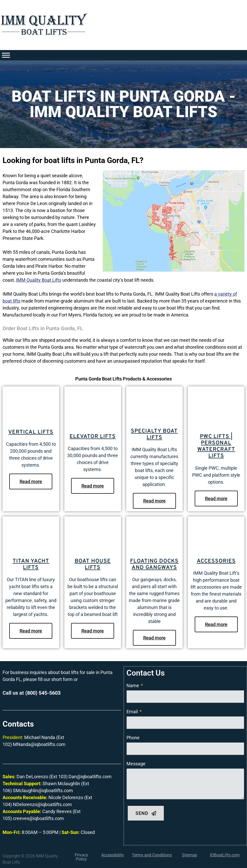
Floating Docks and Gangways (154, 564)
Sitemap (189, 855)
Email (133, 712)
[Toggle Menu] (6, 55)
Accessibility (113, 855)
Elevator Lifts (93, 437)
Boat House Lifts (93, 564)
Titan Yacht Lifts (31, 564)
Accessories (216, 561)
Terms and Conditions (152, 855)
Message (136, 764)
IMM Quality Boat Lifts (39, 280)
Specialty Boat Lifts (154, 434)
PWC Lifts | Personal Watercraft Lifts (216, 446)
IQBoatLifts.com (225, 855)
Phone (133, 738)
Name (133, 686)
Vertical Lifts (31, 432)
